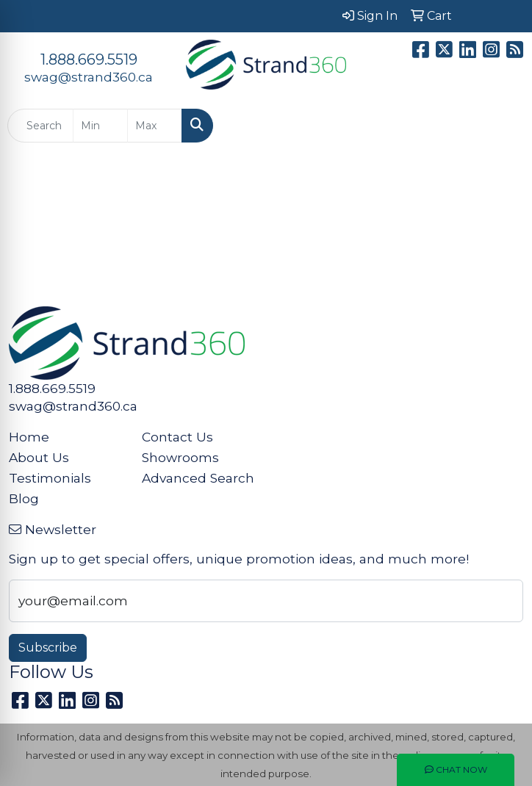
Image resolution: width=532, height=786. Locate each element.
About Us (39, 457)
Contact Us (177, 437)
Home (29, 437)
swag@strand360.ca (89, 77)
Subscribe (48, 648)
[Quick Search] (40, 126)
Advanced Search (198, 478)
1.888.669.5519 (89, 60)
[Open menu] (503, 126)
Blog (24, 498)
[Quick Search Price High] (155, 126)
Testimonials (50, 478)
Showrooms (180, 457)
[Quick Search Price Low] (100, 126)
